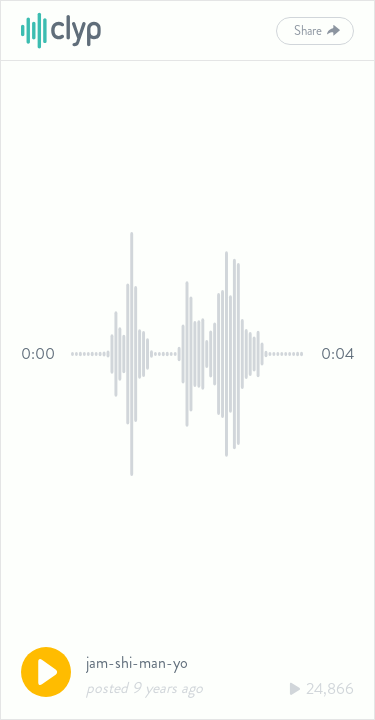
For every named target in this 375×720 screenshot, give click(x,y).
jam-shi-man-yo (137, 662)
